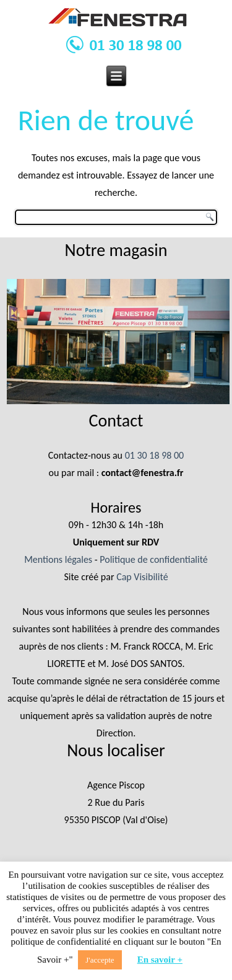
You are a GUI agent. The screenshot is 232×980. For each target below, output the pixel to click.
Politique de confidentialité (154, 559)
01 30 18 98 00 (155, 455)
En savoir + (160, 960)
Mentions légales (58, 559)
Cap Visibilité (142, 577)
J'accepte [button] (100, 960)
